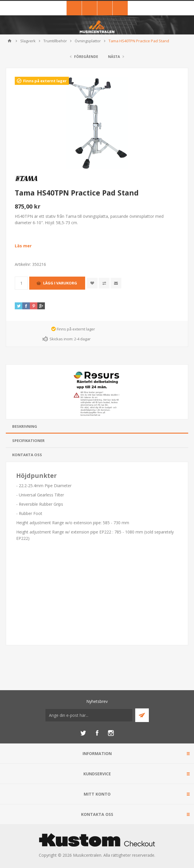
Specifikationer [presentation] (28, 441)
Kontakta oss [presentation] (27, 455)
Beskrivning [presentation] (25, 426)
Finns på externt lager (45, 81)
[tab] (97, 426)
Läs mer (23, 246)
